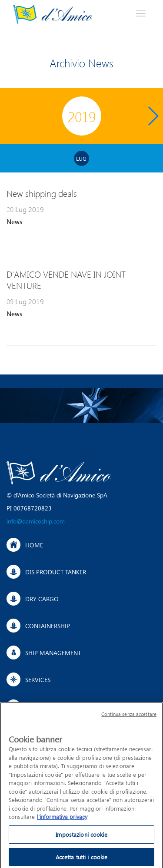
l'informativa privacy (62, 819)
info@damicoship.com (36, 521)
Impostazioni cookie (81, 837)
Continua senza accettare (129, 717)
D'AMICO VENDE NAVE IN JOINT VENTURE (66, 280)
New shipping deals (42, 193)
